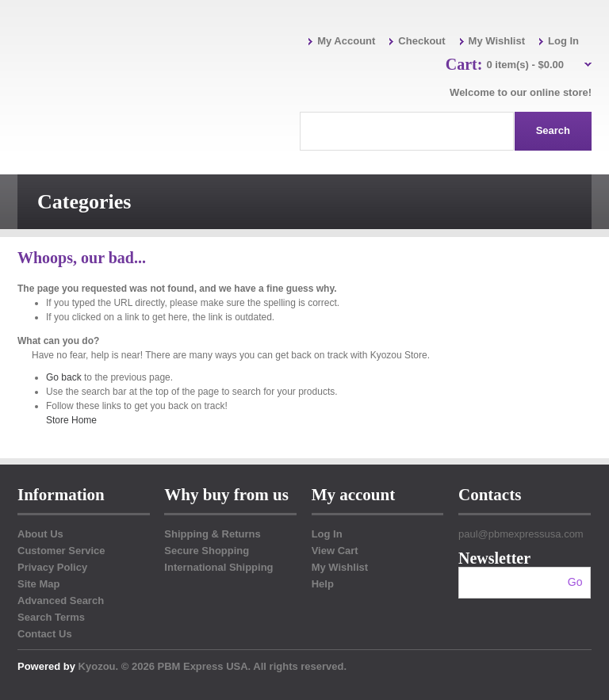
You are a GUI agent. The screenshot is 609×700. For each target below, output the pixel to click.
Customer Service (61, 551)
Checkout (421, 41)
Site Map (38, 584)
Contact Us (45, 634)
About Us (40, 534)
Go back (64, 377)
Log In (563, 41)
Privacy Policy (52, 567)
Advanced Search (61, 601)
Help (323, 584)
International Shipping (218, 567)
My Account (346, 41)
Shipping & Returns (212, 534)
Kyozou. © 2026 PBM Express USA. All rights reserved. (213, 666)
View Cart (335, 551)
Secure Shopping (207, 551)
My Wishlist (497, 41)
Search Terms (51, 617)
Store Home (71, 420)
